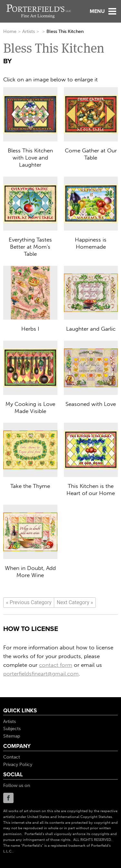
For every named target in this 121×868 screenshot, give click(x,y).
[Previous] (29, 603)
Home (10, 31)
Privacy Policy (18, 765)
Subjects (12, 729)
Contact (12, 757)
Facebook (8, 798)
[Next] (75, 603)
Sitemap (12, 736)
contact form (56, 665)
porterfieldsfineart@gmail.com (41, 674)
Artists (29, 31)
